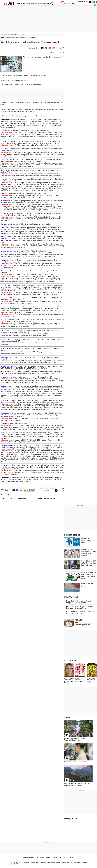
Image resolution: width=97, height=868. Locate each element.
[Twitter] (90, 2)
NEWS (23, 4)
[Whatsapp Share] (39, 48)
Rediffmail (48, 858)
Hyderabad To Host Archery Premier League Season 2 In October (79, 602)
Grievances (84, 863)
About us (70, 863)
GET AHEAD (54, 4)
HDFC (4, 498)
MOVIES (36, 4)
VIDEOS (68, 718)
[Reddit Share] (49, 48)
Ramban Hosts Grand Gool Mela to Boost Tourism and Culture (77, 785)
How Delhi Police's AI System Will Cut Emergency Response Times (79, 607)
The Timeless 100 (69, 858)
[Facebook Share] (46, 48)
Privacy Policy (51, 863)
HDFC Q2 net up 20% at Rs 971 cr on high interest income (89, 563)
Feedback (64, 863)
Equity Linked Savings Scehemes (47, 498)
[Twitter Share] (42, 48)
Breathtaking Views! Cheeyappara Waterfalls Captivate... (76, 739)
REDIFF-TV (59, 4)
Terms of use (76, 863)
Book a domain (40, 858)
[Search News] (73, 4)
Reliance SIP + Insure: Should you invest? (88, 540)
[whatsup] (96, 5)
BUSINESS (29, 4)
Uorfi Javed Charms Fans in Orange (77, 762)
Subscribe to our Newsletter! (47, 488)
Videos (60, 858)
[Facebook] (96, 2)
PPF (12, 498)
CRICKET (42, 4)
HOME (18, 4)
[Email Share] (35, 48)
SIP (32, 498)
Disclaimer (43, 863)
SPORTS (48, 4)
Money (55, 858)
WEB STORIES (70, 661)
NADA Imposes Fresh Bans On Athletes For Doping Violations (80, 612)
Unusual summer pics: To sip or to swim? (87, 586)
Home (2, 38)
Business (8, 38)
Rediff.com (26, 863)
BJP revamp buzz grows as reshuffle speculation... (84, 624)
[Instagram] (93, 2)
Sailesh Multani (22, 498)
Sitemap (58, 863)
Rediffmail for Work (29, 858)
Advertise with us (35, 863)
